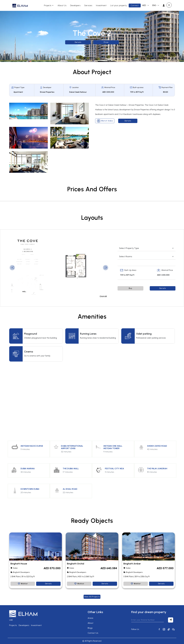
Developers (75, 5)
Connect (135, 5)
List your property (119, 5)
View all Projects (92, 597)
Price (106, 42)
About (90, 623)
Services (88, 5)
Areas (90, 618)
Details (78, 42)
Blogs (90, 628)
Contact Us (93, 633)
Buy (130, 288)
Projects (49, 5)
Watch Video (105, 121)
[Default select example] (147, 248)
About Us (62, 5)
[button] (106, 268)
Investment (101, 5)
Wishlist (23, 584)
